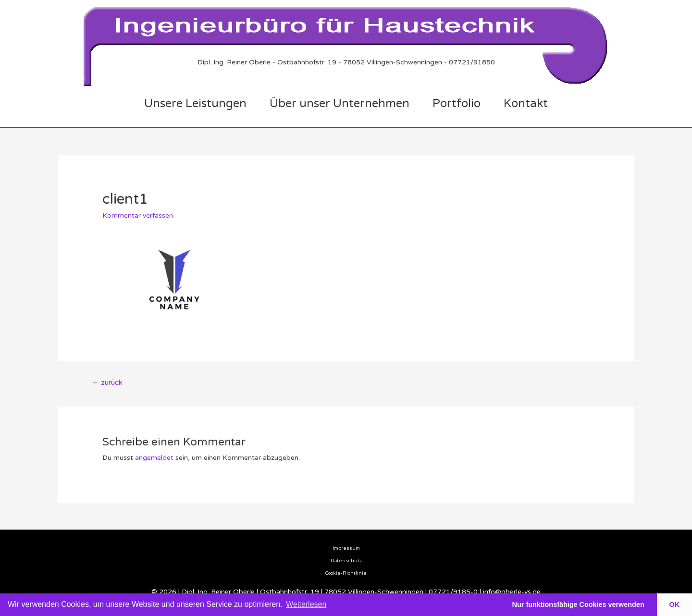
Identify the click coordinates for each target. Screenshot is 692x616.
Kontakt (526, 104)
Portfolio (457, 104)
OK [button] (675, 604)
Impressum (346, 548)
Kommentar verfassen (138, 216)
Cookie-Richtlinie (346, 573)
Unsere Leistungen (195, 104)
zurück (107, 382)
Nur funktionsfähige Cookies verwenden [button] (578, 604)
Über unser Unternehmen (340, 104)
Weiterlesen (306, 604)
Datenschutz (346, 561)
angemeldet (154, 458)
